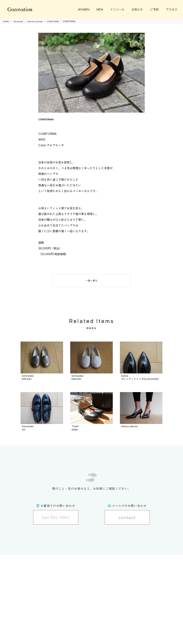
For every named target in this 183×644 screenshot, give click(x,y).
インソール (117, 9)
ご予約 (154, 9)
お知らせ (137, 9)
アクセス (172, 9)
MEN (100, 9)
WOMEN (84, 9)
